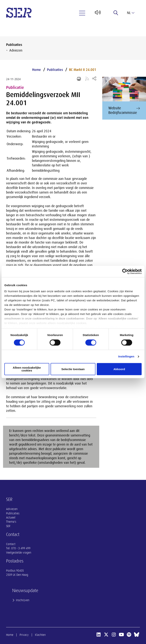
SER (8, 526)
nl (131, 13)
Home (36, 70)
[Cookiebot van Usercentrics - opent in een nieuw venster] (125, 271)
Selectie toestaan (73, 369)
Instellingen (126, 356)
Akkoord (119, 369)
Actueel (11, 518)
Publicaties (14, 45)
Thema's (11, 522)
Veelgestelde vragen (19, 553)
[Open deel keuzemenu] (94, 78)
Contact (11, 544)
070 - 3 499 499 (21, 548)
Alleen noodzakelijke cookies (27, 369)
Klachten (40, 635)
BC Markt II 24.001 (83, 70)
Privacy (24, 635)
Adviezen (16, 50)
